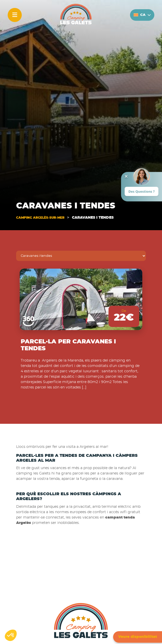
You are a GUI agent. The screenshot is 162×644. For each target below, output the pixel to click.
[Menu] (15, 15)
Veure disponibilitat (138, 637)
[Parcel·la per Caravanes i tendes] (81, 299)
